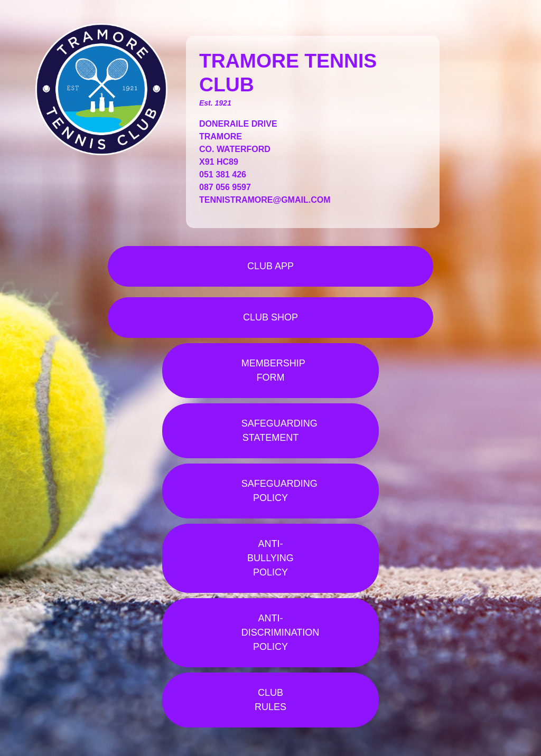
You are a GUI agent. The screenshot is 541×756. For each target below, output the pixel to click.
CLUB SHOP (270, 317)
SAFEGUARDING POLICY (279, 491)
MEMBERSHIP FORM (273, 370)
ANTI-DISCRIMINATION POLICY (281, 632)
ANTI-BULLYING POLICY (270, 558)
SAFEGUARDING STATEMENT (279, 431)
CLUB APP (270, 266)
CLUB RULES (270, 700)
